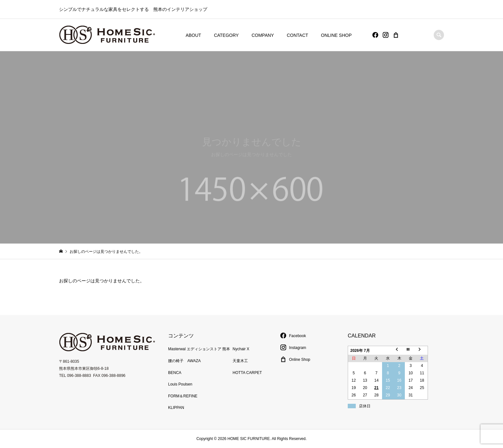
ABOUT (193, 35)
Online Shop (295, 360)
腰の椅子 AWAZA (184, 361)
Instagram (293, 348)
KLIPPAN (176, 408)
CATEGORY (226, 35)
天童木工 (240, 361)
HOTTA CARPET (247, 373)
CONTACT (298, 35)
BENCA (175, 373)
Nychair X (241, 349)
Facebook (293, 336)
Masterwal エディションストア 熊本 (199, 349)
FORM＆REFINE (183, 396)
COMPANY (263, 35)
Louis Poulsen (180, 384)
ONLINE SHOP (337, 35)
